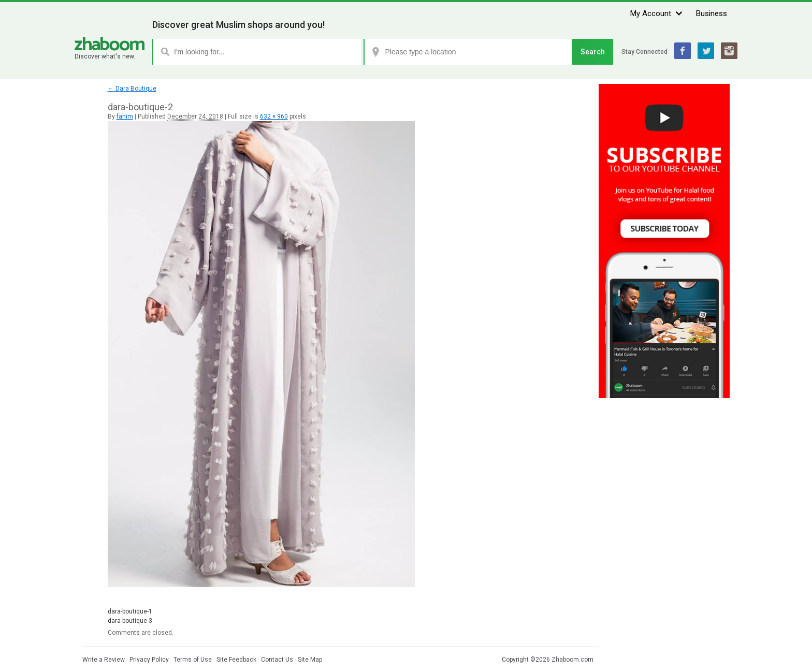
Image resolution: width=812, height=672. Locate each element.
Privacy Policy (149, 660)
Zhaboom (110, 44)
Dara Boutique (132, 89)
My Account (651, 13)
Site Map (310, 660)
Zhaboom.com (572, 660)
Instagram (729, 51)
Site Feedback (236, 660)
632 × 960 (274, 116)
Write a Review (104, 660)
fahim (125, 116)
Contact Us (277, 660)
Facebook (683, 51)
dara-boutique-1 (130, 611)
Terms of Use (193, 660)
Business (712, 13)
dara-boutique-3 (130, 621)
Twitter (706, 51)
